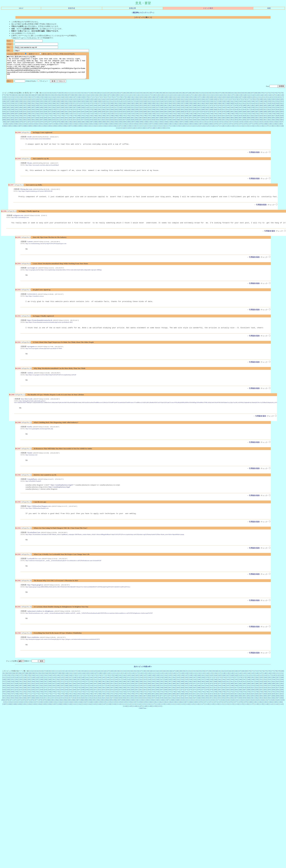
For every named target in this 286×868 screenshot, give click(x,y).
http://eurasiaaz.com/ (32, 464)
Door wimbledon (33, 649)
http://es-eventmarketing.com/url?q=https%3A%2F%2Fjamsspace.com (46, 250)
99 (76, 100)
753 (249, 118)
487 (274, 110)
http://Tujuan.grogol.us (35, 596)
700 (29, 118)
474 (220, 110)
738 (187, 118)
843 (58, 122)
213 (265, 102)
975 (42, 126)
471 (207, 110)
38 (157, 97)
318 (137, 106)
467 (191, 110)
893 (265, 122)
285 (282, 104)
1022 (256, 126)
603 (191, 114)
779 (75, 120)
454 (137, 110)
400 (195, 108)
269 (215, 104)
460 (162, 110)
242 (104, 104)
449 (116, 110)
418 (269, 108)
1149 (158, 133)
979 (59, 126)
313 (116, 106)
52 (203, 97)
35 (147, 97)
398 (187, 108)
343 (240, 106)
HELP (21, 8)
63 (239, 97)
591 (141, 114)
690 (269, 116)
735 (174, 118)
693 (282, 116)
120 (162, 100)
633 (33, 116)
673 (199, 116)
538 (203, 112)
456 (145, 110)
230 (54, 104)
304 (79, 106)
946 (203, 124)
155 (25, 102)
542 (220, 112)
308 (95, 106)
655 (124, 116)
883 (224, 122)
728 (145, 118)
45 (180, 97)
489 (282, 110)
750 (236, 118)
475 (224, 110)
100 (80, 100)
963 (274, 124)
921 (99, 124)
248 (129, 104)
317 (133, 106)
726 (137, 118)
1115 (158, 131)
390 (153, 108)
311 (108, 106)
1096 (65, 131)
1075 (241, 128)
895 (274, 122)
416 (261, 108)
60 (229, 97)
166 (71, 102)
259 (174, 104)
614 (236, 114)
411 (240, 108)
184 (145, 102)
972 (29, 126)
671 (191, 116)
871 (174, 122)
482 (253, 110)
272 (228, 104)
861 (133, 122)
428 (29, 110)
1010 (196, 126)
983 (75, 126)
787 (108, 120)
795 (141, 120)
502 (54, 112)
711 (75, 118)
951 (224, 124)
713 (83, 118)
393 (166, 108)
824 (261, 120)
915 (75, 124)
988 (96, 126)
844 (62, 122)
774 (54, 120)
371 (75, 108)
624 (278, 114)
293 (33, 106)
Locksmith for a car (34, 569)
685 (249, 116)
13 (75, 97)
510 (87, 112)
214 (269, 102)
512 (95, 112)
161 (50, 102)
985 (83, 126)
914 (70, 124)
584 (112, 114)
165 (66, 102)
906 (37, 124)
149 (282, 100)
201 (216, 102)
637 (50, 116)
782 (87, 120)
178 (120, 102)
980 (63, 126)
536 (195, 112)
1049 (110, 128)
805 (182, 120)
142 (253, 100)
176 (112, 102)
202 (220, 102)
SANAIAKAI (32, 301)
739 (191, 118)
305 (83, 106)
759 (274, 118)
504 (62, 112)
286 (4, 106)
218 (4, 104)
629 (17, 116)
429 (33, 110)
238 (87, 104)
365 (50, 108)
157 (33, 102)
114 (137, 100)
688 (261, 116)
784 (95, 120)
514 (104, 112)
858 (120, 122)
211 (257, 102)
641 (66, 116)
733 (166, 118)
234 (71, 104)
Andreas (30, 381)
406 (220, 108)
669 (182, 116)
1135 (257, 131)
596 (162, 114)
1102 (94, 131)
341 (232, 106)
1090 (35, 131)
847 (75, 122)
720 (112, 118)
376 (95, 108)
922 (104, 124)
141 (249, 100)
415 (257, 108)
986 (87, 126)
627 (8, 116)
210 (253, 102)
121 (166, 100)
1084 (5, 131)
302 (71, 106)
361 (33, 108)
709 (66, 118)
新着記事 (133, 8)
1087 (20, 131)
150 (4, 102)
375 (91, 108)
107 (109, 100)
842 (54, 122)
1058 (155, 128)
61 (233, 97)
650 (104, 116)
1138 (272, 131)
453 (133, 110)
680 (228, 116)
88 (40, 100)
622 (269, 114)
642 (71, 116)
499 (41, 112)
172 (95, 102)
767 (25, 120)
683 (240, 116)
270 (220, 104)
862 (137, 122)
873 (182, 122)
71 (266, 97)
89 (43, 100)
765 (17, 120)
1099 (80, 131)
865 (149, 122)
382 (120, 108)
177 (116, 102)
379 (108, 108)
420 (278, 108)
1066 (195, 128)
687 (257, 116)
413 (249, 108)
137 (232, 100)
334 (203, 106)
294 (37, 106)
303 (75, 106)
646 (87, 116)
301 (66, 106)
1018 (236, 126)
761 (282, 118)
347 (257, 106)
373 (83, 108)
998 (137, 126)
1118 (173, 131)
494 (21, 112)
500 (46, 112)
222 (21, 104)
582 (104, 114)
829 (282, 120)
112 (129, 100)
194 (187, 102)
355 (8, 108)
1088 (25, 131)
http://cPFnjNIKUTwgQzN (33, 491)
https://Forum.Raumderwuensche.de (40, 328)
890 (253, 122)
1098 (75, 131)
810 (203, 120)
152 (12, 102)
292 (29, 106)
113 (133, 100)
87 (36, 100)
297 (50, 106)
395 (174, 108)
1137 (267, 131)
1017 (231, 126)
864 (145, 122)
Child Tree (142, 720)
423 (8, 110)
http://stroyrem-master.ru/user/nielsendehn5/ (38, 143)
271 (224, 104)
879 (207, 122)
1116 (163, 131)
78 (7, 100)
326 (170, 106)
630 (21, 116)
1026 (276, 126)
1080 (266, 128)
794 (137, 120)
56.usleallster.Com (34, 542)
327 (174, 106)
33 (141, 97)
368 (62, 108)
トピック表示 (208, 8)
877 (199, 122)
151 (8, 102)
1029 (10, 128)
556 (278, 112)
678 (220, 116)
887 (240, 122)
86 (33, 100)
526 (153, 112)
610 (220, 114)
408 (228, 108)
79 (10, 100)
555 (274, 112)
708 (62, 118)
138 (236, 100)
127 (191, 100)
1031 (21, 128)
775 (58, 120)
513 (99, 112)
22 (105, 97)
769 (33, 120)
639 (58, 116)
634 (37, 116)
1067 (201, 128)
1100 (85, 131)
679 (224, 116)
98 (73, 100)
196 (195, 102)
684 (245, 116)
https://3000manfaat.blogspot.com (39, 516)
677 (215, 116)
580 (95, 114)
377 (99, 108)
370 (71, 108)
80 (13, 100)
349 (265, 106)
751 (240, 118)
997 (133, 126)
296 (46, 106)
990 (104, 126)
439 (75, 110)
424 (12, 110)
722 (120, 118)
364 (46, 108)
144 (261, 100)
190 (170, 102)
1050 (115, 128)
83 (23, 100)
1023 (261, 126)
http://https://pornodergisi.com (20, 223)
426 (21, 110)
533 (182, 112)
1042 (75, 128)
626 (4, 116)
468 (195, 110)
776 (62, 120)
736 (178, 118)
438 (71, 110)
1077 (251, 128)
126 (187, 100)
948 (211, 124)
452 (129, 110)
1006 (176, 126)
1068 (206, 128)
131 (207, 100)
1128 (222, 131)
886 (236, 122)
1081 (270, 128)
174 (104, 102)
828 (278, 120)
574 (71, 114)
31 (134, 97)
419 (274, 108)
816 (228, 120)
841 (50, 122)
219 (8, 104)
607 (207, 114)
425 (17, 110)
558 (4, 114)
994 (121, 126)
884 (228, 122)
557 (282, 112)
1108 (124, 131)
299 (58, 106)
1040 (66, 128)
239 (91, 104)
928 (128, 124)
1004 (166, 126)
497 (33, 112)
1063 (181, 128)
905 (33, 124)
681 (232, 116)
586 (120, 114)
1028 (5, 128)
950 (220, 124)
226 (37, 104)
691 (274, 116)
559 (8, 114)
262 (187, 104)
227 (41, 104)
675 (207, 116)
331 (191, 106)
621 (265, 114)
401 (199, 108)
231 (58, 104)
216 (278, 102)
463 (174, 110)
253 (149, 104)
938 (170, 124)
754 (253, 118)
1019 (241, 126)
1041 (70, 128)
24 (111, 97)
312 (112, 106)
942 (187, 124)
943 (191, 124)
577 (83, 114)
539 (207, 112)
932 (145, 124)
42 (170, 97)
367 (58, 108)
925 (116, 124)
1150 (163, 133)
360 (29, 108)
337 (215, 106)
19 (95, 97)
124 (178, 100)
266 (203, 104)
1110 (134, 131)
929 (133, 124)
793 (133, 120)
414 (253, 108)
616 (245, 114)
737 (182, 118)
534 (187, 112)
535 (191, 112)
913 (66, 124)
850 (87, 122)
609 (216, 114)
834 (21, 122)
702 (37, 118)
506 (71, 112)
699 (25, 118)
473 (215, 110)
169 (83, 102)
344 (245, 106)
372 (79, 108)
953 (232, 124)
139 (241, 100)
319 (141, 106)
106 (104, 100)
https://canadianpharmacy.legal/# (62, 495)
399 (191, 108)
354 (4, 108)
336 (211, 106)
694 (4, 118)
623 (274, 114)
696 (12, 118)
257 (166, 104)
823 (257, 120)
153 (17, 102)
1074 (236, 128)
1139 (276, 131)
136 (228, 100)
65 (246, 97)
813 (215, 120)
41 (167, 97)
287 (8, 106)
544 (228, 112)
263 (191, 104)
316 (128, 106)
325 (166, 106)
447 (108, 110)
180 (129, 102)
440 (79, 110)
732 (162, 118)
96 (66, 100)
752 (245, 118)
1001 (151, 126)
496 (29, 112)
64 (243, 97)
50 (197, 97)
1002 (156, 126)
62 (236, 97)
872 (178, 122)
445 (99, 110)
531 (174, 112)
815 (224, 120)
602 (187, 114)
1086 (15, 131)
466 (187, 110)
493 (17, 112)
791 (124, 120)
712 (79, 118)
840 (46, 122)
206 (236, 102)
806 (187, 120)
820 (245, 120)
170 (87, 102)
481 (249, 110)
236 (79, 104)
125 (183, 100)
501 (50, 112)
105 (100, 100)
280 (261, 104)
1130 (232, 131)
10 (65, 97)
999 (141, 126)
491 (8, 112)
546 (236, 112)
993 (117, 126)
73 (272, 97)
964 (278, 124)
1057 (150, 128)
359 (25, 108)
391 (158, 108)
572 (62, 114)
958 (253, 124)
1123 (197, 131)
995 (125, 126)
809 (199, 120)
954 (236, 124)
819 (240, 120)
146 (270, 100)
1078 (256, 128)
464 (178, 110)
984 (79, 126)
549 (249, 112)
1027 (281, 126)
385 (133, 108)
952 (228, 124)
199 (207, 102)
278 (253, 104)
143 (257, 100)
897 (282, 122)
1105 (109, 131)
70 (262, 97)
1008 (186, 126)
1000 (146, 126)
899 (8, 124)
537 (199, 112)
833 (17, 122)
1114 (153, 131)
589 (133, 114)
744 (211, 118)
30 (131, 97)
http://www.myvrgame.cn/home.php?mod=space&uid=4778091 (44, 356)
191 (174, 102)
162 (54, 102)
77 (4, 100)
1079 (261, 128)
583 (108, 114)
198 (203, 102)
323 (157, 106)
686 (253, 116)
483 (257, 110)
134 (220, 100)
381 (116, 108)
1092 (45, 131)
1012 (206, 126)
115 (141, 100)
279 (257, 104)
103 (92, 100)
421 (282, 108)
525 (149, 112)
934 (153, 124)
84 (27, 100)
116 (146, 100)
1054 (136, 128)
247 (124, 104)
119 (158, 100)
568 (46, 114)
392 (162, 108)
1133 (247, 131)
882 (220, 122)
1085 (10, 131)
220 (12, 104)
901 (17, 124)
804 (178, 120)
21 (101, 97)
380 (112, 108)
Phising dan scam (26, 194)
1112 (144, 131)
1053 (131, 128)
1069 (211, 128)
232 (62, 104)
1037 (50, 128)
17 (88, 97)
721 (116, 118)
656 (129, 116)
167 (75, 102)
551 (257, 112)
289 (17, 106)
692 (278, 116)
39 (160, 97)
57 (220, 97)
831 (8, 122)
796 (145, 120)
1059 (160, 128)
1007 (181, 126)
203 (224, 102)
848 (79, 122)
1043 (80, 128)
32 (137, 97)
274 (236, 104)
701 (33, 118)
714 (87, 118)
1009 (191, 126)
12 (72, 97)
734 (170, 118)
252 (145, 104)
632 (29, 116)
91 (50, 100)
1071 (221, 128)
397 (182, 108)
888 (245, 122)
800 (162, 120)
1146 (143, 133)
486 (269, 110)
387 (141, 108)
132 (212, 100)
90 (46, 100)
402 (203, 108)
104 (96, 100)
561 (17, 114)
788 (112, 120)
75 (279, 97)
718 (104, 118)
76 (282, 97)
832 (12, 122)
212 (261, 102)
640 (62, 116)
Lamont (30, 248)
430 (37, 110)
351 (274, 106)
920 (95, 124)
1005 (171, 126)
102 (88, 100)
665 (166, 116)
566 (37, 114)
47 (187, 97)
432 (46, 110)
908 (46, 124)
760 (278, 118)
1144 (133, 133)
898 (4, 124)
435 (58, 110)
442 (87, 110)
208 (245, 102)
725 (133, 118)
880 (211, 122)
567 (41, 114)
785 (99, 120)
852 (95, 122)
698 (21, 118)
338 (220, 106)
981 (67, 126)
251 (141, 104)
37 (154, 97)
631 (25, 116)
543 (224, 112)
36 (151, 97)
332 (195, 106)
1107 (119, 131)
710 (71, 118)
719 (108, 118)
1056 (146, 128)
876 (195, 122)
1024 (266, 126)
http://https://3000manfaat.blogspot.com (37, 518)
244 (112, 104)
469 (199, 110)
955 (240, 124)
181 (133, 102)
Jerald (29, 141)
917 (83, 124)
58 (223, 97)
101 (84, 100)
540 (211, 112)
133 (216, 100)
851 (91, 122)
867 (157, 122)
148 (278, 100)
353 (282, 106)
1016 (226, 126)
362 (37, 108)
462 (170, 110)
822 (253, 120)
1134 (252, 131)
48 (190, 97)
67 (252, 97)
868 (162, 122)
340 (228, 106)
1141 (118, 133)
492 (12, 112)
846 (71, 122)
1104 (104, 131)
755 (257, 118)
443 (91, 110)
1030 (16, 128)
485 (265, 110)
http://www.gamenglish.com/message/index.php (39, 438)
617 (249, 114)
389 (149, 108)
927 (124, 124)
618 (253, 114)
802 (170, 120)
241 (99, 104)
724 (128, 118)
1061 (171, 128)
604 (195, 114)
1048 (106, 128)
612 (228, 114)
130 (203, 100)
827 (274, 120)
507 (75, 112)
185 (149, 102)
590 (137, 114)
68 (256, 97)
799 (158, 120)
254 (153, 104)
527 (157, 112)
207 (240, 102)
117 (149, 100)
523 (141, 112)
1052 (126, 128)
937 (166, 124)
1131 (237, 131)
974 (38, 126)
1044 (85, 128)
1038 (56, 128)
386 (137, 108)
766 (21, 120)
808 (195, 120)
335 (207, 106)
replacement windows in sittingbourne (40, 622)
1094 (55, 131)
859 (124, 122)
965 (282, 124)
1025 (271, 126)
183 (141, 102)
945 (199, 124)
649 (99, 116)
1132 (242, 131)
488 (278, 110)
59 (226, 97)
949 (215, 124)
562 (21, 114)
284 (278, 104)
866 (153, 122)
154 (21, 102)
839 (41, 122)
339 (224, 106)
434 (54, 110)
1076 (246, 128)
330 (187, 106)
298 (54, 106)
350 (269, 106)
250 (137, 104)
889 (249, 122)
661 (149, 116)
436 (62, 110)
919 (91, 124)
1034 (35, 128)
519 (124, 112)
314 (120, 106)
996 (129, 126)
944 (195, 124)
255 (157, 104)
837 (33, 122)
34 (144, 97)
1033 (30, 128)
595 (158, 114)
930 (137, 124)
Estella (30, 436)
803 (174, 120)
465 (182, 110)
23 (108, 97)
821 (249, 120)
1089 (30, 131)
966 (5, 126)
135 (224, 100)
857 (116, 122)
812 (211, 120)
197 (199, 102)
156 (29, 102)
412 (245, 108)
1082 (276, 128)
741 (199, 118)
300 (62, 106)
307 (91, 106)
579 (91, 114)
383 (124, 108)
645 (83, 116)
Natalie (30, 462)
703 (41, 118)
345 (249, 106)
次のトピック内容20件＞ (143, 679)
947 (207, 124)
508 (79, 112)
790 (120, 120)
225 (33, 104)
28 (124, 97)
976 (46, 126)
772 (46, 120)
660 (145, 116)
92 (53, 100)
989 (100, 126)
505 (66, 112)
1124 (202, 131)
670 (187, 116)
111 (125, 100)
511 (91, 112)
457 (149, 110)
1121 (188, 131)
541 (215, 112)
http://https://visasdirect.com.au (35, 303)
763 (8, 120)
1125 (207, 131)
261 (182, 104)
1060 (166, 128)
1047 (101, 128)
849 (83, 122)
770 (37, 120)
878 (203, 122)
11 (69, 97)
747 (224, 118)
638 (54, 116)
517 (116, 112)
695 (8, 118)
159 (41, 102)
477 (232, 110)
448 (112, 110)
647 (91, 116)
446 (104, 110)
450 (120, 110)
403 (207, 108)
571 (58, 114)
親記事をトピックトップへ (143, 13)
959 (257, 124)
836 (29, 122)
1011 (201, 126)
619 (257, 114)
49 (193, 97)
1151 (168, 133)
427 (25, 110)
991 (108, 126)
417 (265, 108)
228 (46, 104)
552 (261, 112)
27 (121, 97)
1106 (114, 131)
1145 (138, 133)
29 (128, 97)
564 (29, 114)
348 (261, 106)
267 (207, 104)
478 (236, 110)
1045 (91, 128)
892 (261, 122)
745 (215, 118)
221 (17, 104)
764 (12, 120)
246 (120, 104)
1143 (128, 133)
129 (199, 100)
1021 (251, 126)
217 (282, 102)
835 (25, 122)
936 (162, 124)
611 (224, 114)
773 (50, 120)
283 (274, 104)
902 (21, 124)
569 (50, 114)
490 (4, 112)
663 (157, 116)
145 (265, 100)
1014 (216, 126)
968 (13, 126)
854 (104, 122)
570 (54, 114)
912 (62, 124)
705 (50, 118)
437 (66, 110)
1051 (120, 128)
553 (265, 112)
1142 (123, 133)
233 (66, 104)
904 (29, 124)
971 (25, 126)
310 (104, 106)
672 (195, 116)
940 (178, 124)
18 (91, 97)
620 (261, 114)
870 (170, 122)
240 (95, 104)
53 (206, 97)
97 (69, 100)
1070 (216, 128)
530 (170, 112)
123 (174, 100)
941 (182, 124)
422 (4, 110)
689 (265, 116)
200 (211, 102)
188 (162, 102)
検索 (269, 8)
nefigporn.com (18, 221)
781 (83, 120)
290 (21, 106)
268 (211, 104)
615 (240, 114)
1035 (40, 128)
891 (257, 122)
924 (112, 124)
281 (265, 104)
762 (4, 120)
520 (128, 112)
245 (116, 104)
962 (269, 124)
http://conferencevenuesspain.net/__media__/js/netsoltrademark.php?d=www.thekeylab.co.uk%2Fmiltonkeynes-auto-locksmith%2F (63, 571)
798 (153, 120)
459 (157, 110)
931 (141, 124)
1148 (153, 133)
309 (99, 106)
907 (41, 124)
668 (178, 116)
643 (75, 116)
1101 (90, 131)
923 (108, 124)
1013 (211, 126)
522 (137, 112)
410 (236, 108)
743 (207, 118)
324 (162, 106)
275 (240, 104)
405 (216, 108)
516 (112, 112)
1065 (190, 128)
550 (253, 112)
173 (99, 102)
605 (199, 114)
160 (46, 102)
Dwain (30, 168)
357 (17, 108)
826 (269, 120)
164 (62, 102)
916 (79, 124)
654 (120, 116)
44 (177, 97)
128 (195, 100)
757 (265, 118)
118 (154, 100)
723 (124, 118)
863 (141, 122)
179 (124, 102)
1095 (60, 131)
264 (195, 104)
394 (170, 108)
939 (174, 124)
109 (117, 100)
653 (116, 116)
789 (116, 120)
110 (121, 100)
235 (75, 104)
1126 (212, 131)
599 (174, 114)
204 (228, 102)
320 (145, 106)
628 (12, 116)
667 (174, 116)
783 (91, 120)
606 (203, 114)
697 (17, 118)
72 (269, 97)
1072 (226, 128)
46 (183, 97)
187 (158, 102)
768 (29, 120)
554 (269, 112)
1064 (186, 128)
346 (253, 106)
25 (114, 97)
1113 (148, 131)
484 (261, 110)
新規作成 (72, 8)
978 (54, 126)
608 (211, 114)
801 (166, 120)
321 (149, 106)
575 (75, 114)
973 (34, 126)
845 (66, 122)
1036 (45, 128)
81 (17, 100)
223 (25, 104)
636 (46, 116)
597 (166, 114)
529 (166, 112)
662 (153, 116)
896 (278, 122)
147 (274, 100)
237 (83, 104)
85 (30, 100)
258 (170, 104)
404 (211, 108)
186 (153, 102)
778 (71, 120)
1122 (192, 131)
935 (157, 124)
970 (21, 126)
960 (261, 124)
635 (41, 116)
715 (91, 118)
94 (59, 100)
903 (25, 124)
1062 (176, 128)
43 (174, 97)
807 (191, 120)
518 (120, 112)
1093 (50, 131)
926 (120, 124)
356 (12, 108)
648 (95, 116)
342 (236, 106)
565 (33, 114)
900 (12, 124)
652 (112, 116)
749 (232, 118)
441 (83, 110)
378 (104, 108)
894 (269, 122)
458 (153, 110)
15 (82, 97)
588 (129, 114)
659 (141, 116)
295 (41, 106)
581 (99, 114)
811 (207, 120)
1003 (161, 126)
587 (124, 114)
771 (41, 120)
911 (58, 124)
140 (245, 100)
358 (21, 108)
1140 (281, 131)
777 (66, 120)
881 (215, 122)
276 (245, 104)
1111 (139, 131)
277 (249, 104)
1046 (96, 128)
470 (203, 110)
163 (58, 102)
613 (232, 114)
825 (265, 120)
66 (249, 97)
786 (104, 120)
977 (50, 126)
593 (149, 114)
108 (113, 100)
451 (124, 110)
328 (178, 106)
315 (124, 106)
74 (276, 97)
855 (108, 122)
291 (25, 106)
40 (164, 97)
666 (170, 116)
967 (9, 126)
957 (249, 124)
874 (187, 122)
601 (182, 114)
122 (170, 100)
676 (211, 116)
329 (182, 106)
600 (178, 114)
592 (145, 114)
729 (149, 118)
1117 (168, 131)
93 (56, 100)
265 (199, 104)
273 (232, 104)
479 (240, 110)
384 (129, 108)
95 (63, 100)
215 (274, 102)
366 (54, 108)
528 (162, 112)
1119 (178, 131)
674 (203, 116)
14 (78, 97)
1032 (26, 128)
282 (269, 104)
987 (92, 126)
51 (200, 97)
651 (108, 116)
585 (116, 114)
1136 (262, 131)
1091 (40, 131)
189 (166, 102)
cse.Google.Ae (32, 274)
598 (170, 114)
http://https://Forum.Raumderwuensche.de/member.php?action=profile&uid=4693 (49, 330)
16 (85, 97)
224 (29, 104)
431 (41, 110)
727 (141, 118)
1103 (99, 131)
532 (178, 112)
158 (37, 102)
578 (87, 114)
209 (249, 102)
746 (220, 118)
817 (232, 120)
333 (199, 106)
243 (108, 104)
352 (278, 106)
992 (112, 126)
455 (141, 110)
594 (153, 114)
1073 (230, 128)
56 (216, 97)
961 (265, 124)
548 (245, 112)
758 (269, 118)
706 (54, 118)
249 (133, 104)
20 (98, 97)
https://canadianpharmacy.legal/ (59, 497)
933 (149, 124)
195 (191, 102)
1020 (246, 126)
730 (153, 118)
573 (66, 114)
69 (259, 97)
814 (220, 120)
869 (166, 122)
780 (79, 120)
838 (37, 122)
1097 (70, 131)
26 (118, 97)
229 (50, 104)
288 (12, 106)
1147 (148, 133)
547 (240, 112)
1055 (141, 128)
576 (79, 114)
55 (213, 97)
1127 (217, 131)
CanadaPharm (32, 489)
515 (108, 112)
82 (20, 100)
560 (12, 114)
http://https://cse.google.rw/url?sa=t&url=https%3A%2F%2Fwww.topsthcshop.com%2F (51, 383)
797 (149, 120)
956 (245, 124)
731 (157, 118)
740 (195, 118)
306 (87, 106)
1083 (281, 128)
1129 (227, 131)
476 (228, 110)
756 (261, 118)
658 (137, 116)
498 (37, 112)
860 (129, 122)
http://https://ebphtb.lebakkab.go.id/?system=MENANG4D (35, 196)
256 (162, 104)
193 (182, 102)
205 (232, 102)
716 (95, 118)
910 (54, 124)
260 (178, 104)
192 (178, 102)
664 (162, 116)
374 (87, 108)
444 (95, 110)
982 (71, 126)
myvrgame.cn (32, 354)
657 (133, 116)
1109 (129, 131)
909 (50, 124)
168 (79, 102)
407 (224, 108)
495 (25, 112)
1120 (183, 131)
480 (245, 110)
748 (228, 118)
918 (87, 124)
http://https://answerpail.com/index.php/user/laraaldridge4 (42, 170)
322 (153, 106)
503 (58, 112)
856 (112, 122)
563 (25, 114)
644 (79, 116)
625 (282, 114)
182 (137, 102)
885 (232, 122)
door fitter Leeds (27, 407)
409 (232, 108)
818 (236, 120)
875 (191, 122)
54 (210, 97)
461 (166, 110)
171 (91, 102)
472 (211, 110)
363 (41, 108)
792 (129, 120)
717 (99, 118)
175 (108, 102)
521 (133, 112)
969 (17, 126)
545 (232, 112)
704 (46, 118)
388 (145, 108)
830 (4, 122)
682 (236, 116)
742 (203, 118)
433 (50, 110)
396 (178, 108)
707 (58, 118)
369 (66, 108)
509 (83, 112)
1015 (221, 126)
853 (99, 122)
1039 (61, 128)
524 (145, 112)
